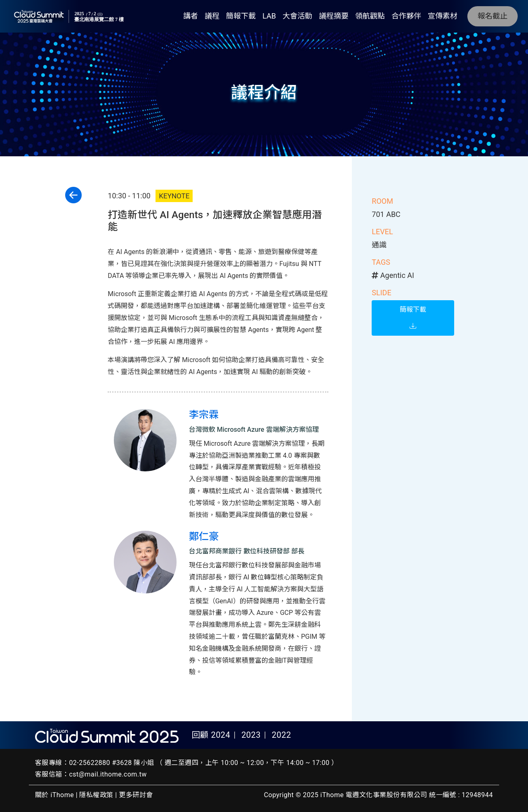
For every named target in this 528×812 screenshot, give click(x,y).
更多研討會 (136, 795)
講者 (191, 16)
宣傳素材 (443, 16)
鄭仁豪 (204, 537)
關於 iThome (54, 795)
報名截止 (493, 16)
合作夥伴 (406, 16)
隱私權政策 (96, 795)
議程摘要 (334, 16)
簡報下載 (241, 16)
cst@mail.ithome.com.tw (108, 774)
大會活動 (297, 16)
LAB (269, 16)
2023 (251, 735)
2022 (282, 735)
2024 (220, 735)
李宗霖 (204, 415)
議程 (212, 16)
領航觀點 (370, 16)
